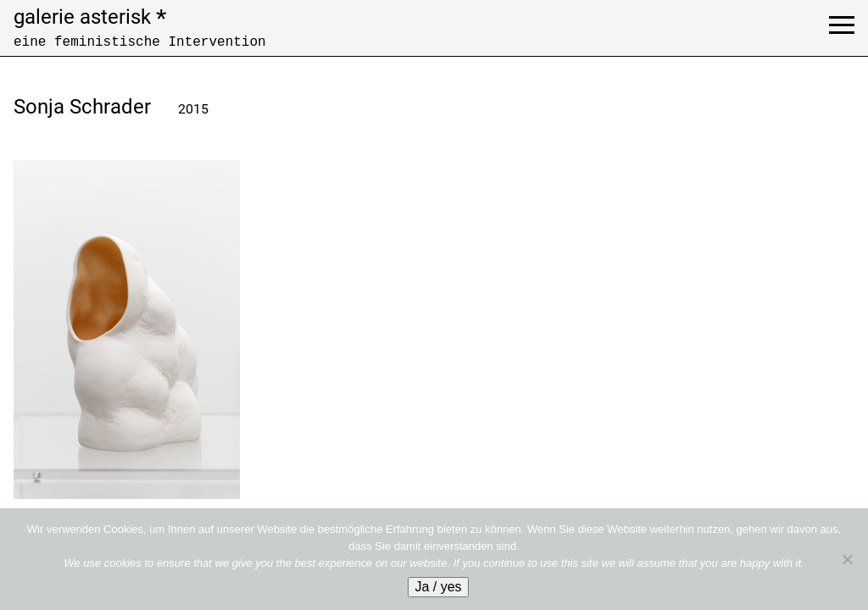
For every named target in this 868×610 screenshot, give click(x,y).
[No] (847, 559)
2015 (193, 109)
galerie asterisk (90, 17)
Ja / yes (438, 587)
